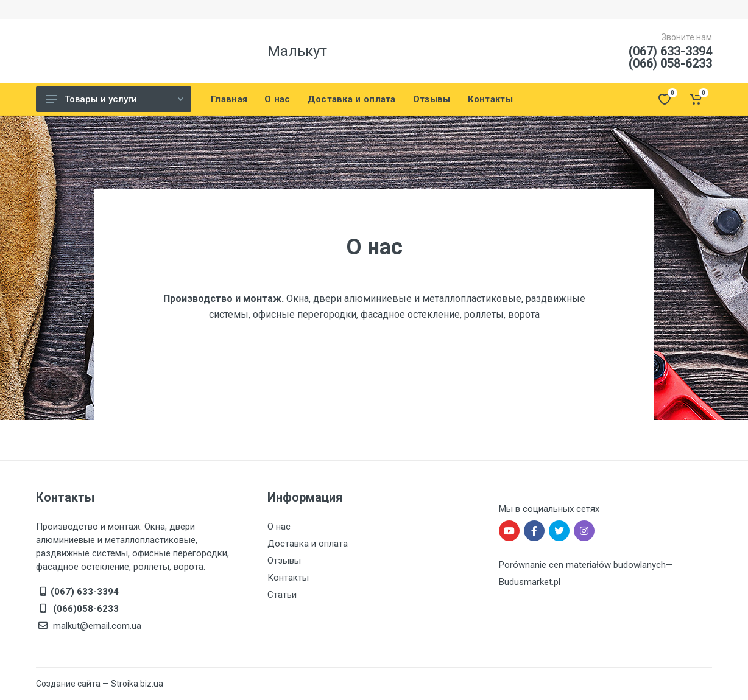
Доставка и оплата (308, 544)
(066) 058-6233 (670, 63)
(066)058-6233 (85, 609)
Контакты (288, 578)
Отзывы (284, 561)
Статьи (282, 595)
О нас (279, 527)
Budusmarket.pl (530, 582)
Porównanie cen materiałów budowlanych (582, 565)
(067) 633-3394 (670, 51)
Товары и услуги (115, 99)
